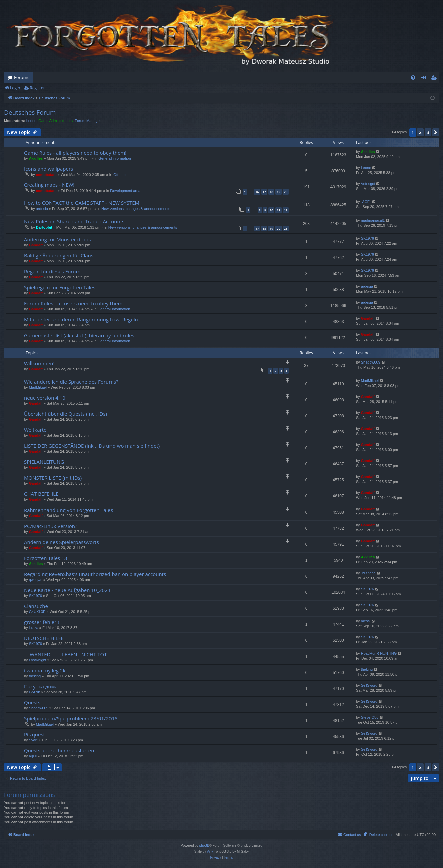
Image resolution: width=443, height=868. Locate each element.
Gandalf (36, 245)
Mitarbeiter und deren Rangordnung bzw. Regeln (81, 319)
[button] (436, 132)
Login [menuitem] (425, 79)
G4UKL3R (37, 612)
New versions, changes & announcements (136, 209)
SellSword (369, 685)
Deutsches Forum (30, 112)
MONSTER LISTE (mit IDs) (53, 478)
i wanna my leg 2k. (45, 670)
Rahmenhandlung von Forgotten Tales (68, 510)
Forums (22, 77)
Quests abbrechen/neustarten (59, 750)
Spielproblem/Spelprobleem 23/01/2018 (71, 718)
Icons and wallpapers (49, 169)
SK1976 (367, 238)
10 (271, 210)
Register (37, 88)
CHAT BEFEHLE (41, 494)
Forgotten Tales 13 (46, 558)
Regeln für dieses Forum (52, 271)
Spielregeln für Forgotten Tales (60, 287)
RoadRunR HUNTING (379, 653)
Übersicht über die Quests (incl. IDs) (66, 414)
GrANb (35, 692)
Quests (32, 702)
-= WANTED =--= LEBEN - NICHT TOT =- (68, 654)
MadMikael (38, 387)
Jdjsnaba (368, 573)
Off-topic (120, 175)
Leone (32, 121)
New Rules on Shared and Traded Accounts (74, 221)
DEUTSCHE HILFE (44, 638)
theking (35, 676)
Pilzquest (35, 734)
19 (278, 192)
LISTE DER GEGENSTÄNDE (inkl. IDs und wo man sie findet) (92, 446)
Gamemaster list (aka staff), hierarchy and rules (79, 335)
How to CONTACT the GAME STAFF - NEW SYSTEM (82, 203)
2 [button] (420, 132)
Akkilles (36, 158)
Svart (33, 740)
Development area (125, 191)
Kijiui (33, 756)
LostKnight (38, 660)
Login (15, 88)
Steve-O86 (370, 717)
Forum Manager (88, 121)
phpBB (204, 845)
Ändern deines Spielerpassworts (62, 542)
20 (286, 192)
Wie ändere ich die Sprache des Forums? (71, 382)
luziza (34, 628)
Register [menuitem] (435, 79)
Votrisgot (368, 184)
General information (115, 158)
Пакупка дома (41, 686)
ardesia (42, 209)
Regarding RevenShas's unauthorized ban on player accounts (95, 574)
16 (257, 192)
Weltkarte (35, 430)
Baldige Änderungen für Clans (59, 255)
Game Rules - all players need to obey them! (75, 153)
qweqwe (36, 580)
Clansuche (36, 606)
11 (278, 210)
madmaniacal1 (373, 220)
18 (271, 192)
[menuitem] (413, 77)
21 (286, 228)
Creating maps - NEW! (49, 185)
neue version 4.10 (45, 398)
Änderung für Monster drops (57, 239)
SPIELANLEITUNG (44, 462)
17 (264, 192)
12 (286, 210)
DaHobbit (44, 227)
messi (366, 621)
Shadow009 (371, 362)
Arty (210, 851)
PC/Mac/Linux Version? (51, 526)
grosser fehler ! (42, 622)
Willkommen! (39, 363)
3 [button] (428, 132)
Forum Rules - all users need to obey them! (74, 303)
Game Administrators (56, 121)
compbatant (46, 175)
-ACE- (366, 202)
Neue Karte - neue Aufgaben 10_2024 (67, 590)
